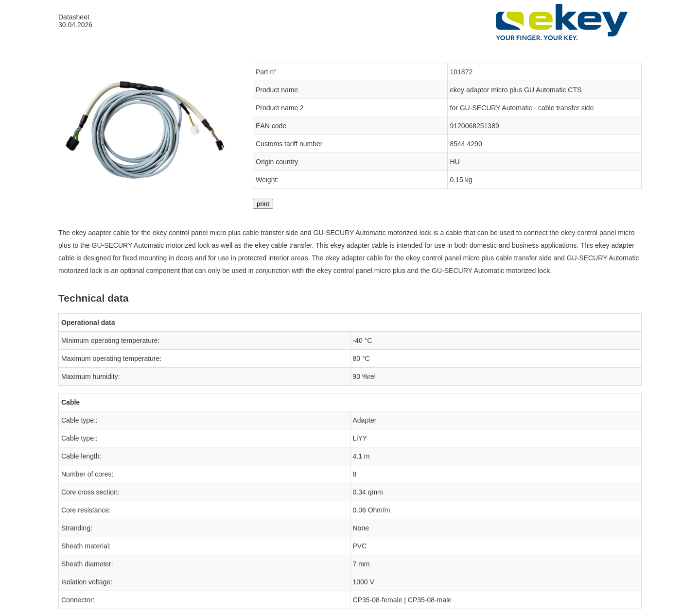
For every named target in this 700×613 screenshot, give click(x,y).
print (263, 204)
